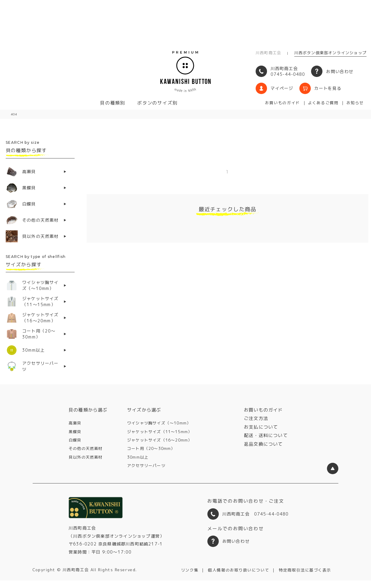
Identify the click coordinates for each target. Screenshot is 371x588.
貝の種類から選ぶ (88, 410)
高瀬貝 (75, 423)
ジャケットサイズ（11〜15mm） (160, 432)
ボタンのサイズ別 (157, 103)
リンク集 (190, 570)
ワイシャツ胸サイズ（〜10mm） (159, 423)
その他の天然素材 (86, 448)
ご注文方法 (256, 418)
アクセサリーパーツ (146, 465)
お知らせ (355, 103)
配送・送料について (266, 435)
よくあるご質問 (323, 103)
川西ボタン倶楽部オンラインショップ (330, 53)
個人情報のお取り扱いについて (239, 570)
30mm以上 (138, 457)
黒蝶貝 (75, 432)
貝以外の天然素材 (86, 457)
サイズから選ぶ (144, 410)
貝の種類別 (113, 103)
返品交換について (263, 444)
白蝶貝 (75, 440)
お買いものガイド (282, 103)
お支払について (261, 427)
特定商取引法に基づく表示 (305, 570)
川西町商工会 (268, 53)
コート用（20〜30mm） (151, 448)
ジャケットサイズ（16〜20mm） (160, 440)
